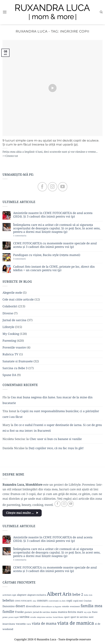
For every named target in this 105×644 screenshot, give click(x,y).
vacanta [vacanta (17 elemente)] (21, 624)
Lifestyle (8, 327)
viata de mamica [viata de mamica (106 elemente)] (76, 623)
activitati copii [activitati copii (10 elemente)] (9, 595)
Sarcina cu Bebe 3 (15, 368)
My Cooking (11, 334)
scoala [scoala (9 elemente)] (33, 617)
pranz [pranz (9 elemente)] (5, 617)
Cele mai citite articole (18, 299)
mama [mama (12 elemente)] (54, 612)
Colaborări (10, 306)
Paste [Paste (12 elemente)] (95, 612)
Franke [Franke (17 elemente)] (19, 612)
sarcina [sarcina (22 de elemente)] (24, 617)
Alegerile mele (12, 292)
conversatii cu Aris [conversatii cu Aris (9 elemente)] (57, 601)
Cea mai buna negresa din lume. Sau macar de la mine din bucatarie (47, 400)
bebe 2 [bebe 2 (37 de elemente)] (78, 594)
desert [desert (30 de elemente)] (20, 606)
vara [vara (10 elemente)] (29, 624)
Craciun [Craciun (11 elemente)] (88, 601)
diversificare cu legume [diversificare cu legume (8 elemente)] (51, 606)
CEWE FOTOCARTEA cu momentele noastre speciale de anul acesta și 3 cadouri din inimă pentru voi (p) (55, 245)
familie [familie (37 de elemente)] (8, 611)
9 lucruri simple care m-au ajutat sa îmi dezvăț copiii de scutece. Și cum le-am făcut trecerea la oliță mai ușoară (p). (51, 142)
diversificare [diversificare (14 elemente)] (33, 606)
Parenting (9, 340)
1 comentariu (26, 236)
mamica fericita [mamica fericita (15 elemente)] (67, 612)
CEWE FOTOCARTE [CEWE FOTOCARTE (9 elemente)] (23, 601)
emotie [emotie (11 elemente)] (66, 606)
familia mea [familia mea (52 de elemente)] (91, 606)
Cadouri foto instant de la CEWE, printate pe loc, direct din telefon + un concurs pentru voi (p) (54, 268)
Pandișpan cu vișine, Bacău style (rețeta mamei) (47, 255)
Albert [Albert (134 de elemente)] (54, 594)
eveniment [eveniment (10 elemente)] (75, 606)
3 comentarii (25, 259)
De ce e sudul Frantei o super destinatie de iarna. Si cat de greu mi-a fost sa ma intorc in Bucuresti (52, 428)
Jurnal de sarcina (14, 320)
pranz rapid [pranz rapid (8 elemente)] (14, 617)
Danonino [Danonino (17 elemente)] (9, 606)
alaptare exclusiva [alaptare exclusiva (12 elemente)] (37, 595)
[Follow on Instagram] (52, 187)
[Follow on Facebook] (42, 187)
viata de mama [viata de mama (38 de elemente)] (44, 623)
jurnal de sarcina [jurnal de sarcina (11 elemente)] (41, 612)
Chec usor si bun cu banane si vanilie (56, 439)
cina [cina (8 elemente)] (34, 601)
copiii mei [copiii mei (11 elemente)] (78, 601)
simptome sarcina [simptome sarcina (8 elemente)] (44, 617)
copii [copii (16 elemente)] (69, 600)
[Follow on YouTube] (63, 187)
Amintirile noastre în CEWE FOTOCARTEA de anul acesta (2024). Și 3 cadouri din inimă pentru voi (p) (53, 215)
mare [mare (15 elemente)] (80, 612)
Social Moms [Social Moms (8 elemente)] (58, 617)
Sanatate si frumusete (18, 361)
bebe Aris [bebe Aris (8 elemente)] (88, 595)
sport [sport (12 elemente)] (67, 617)
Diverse (8, 313)
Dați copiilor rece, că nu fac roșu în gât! (56, 448)
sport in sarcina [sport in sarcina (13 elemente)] (79, 617)
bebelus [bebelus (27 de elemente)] (8, 600)
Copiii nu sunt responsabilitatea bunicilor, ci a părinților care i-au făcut (51, 414)
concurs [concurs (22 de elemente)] (42, 600)
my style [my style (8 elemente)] (88, 612)
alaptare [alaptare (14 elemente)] (22, 595)
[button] (5, 12)
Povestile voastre (14, 347)
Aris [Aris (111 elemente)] (67, 594)
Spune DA (9, 375)
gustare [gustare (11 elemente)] (28, 612)
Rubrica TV (10, 354)
